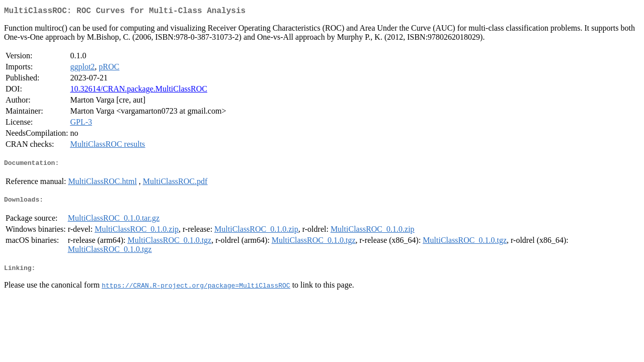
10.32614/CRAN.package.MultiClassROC (138, 91)
